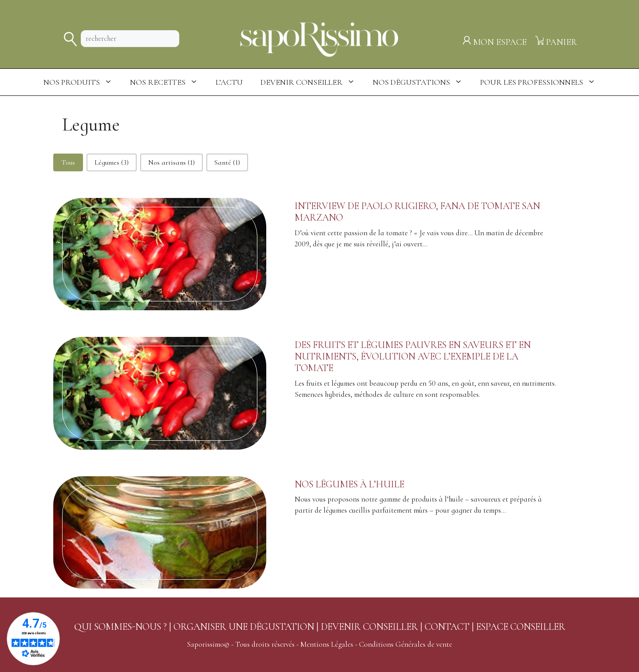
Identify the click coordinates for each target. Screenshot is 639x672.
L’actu (229, 82)
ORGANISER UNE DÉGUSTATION (244, 627)
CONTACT (447, 627)
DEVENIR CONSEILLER (369, 627)
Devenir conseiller (312, 82)
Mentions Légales (327, 644)
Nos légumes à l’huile (349, 484)
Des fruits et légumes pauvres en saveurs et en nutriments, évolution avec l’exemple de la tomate (413, 356)
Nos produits (82, 82)
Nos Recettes (168, 82)
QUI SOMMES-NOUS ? (120, 627)
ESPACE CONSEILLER (521, 627)
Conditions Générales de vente (406, 644)
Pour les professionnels (542, 82)
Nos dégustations (422, 82)
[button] (68, 162)
